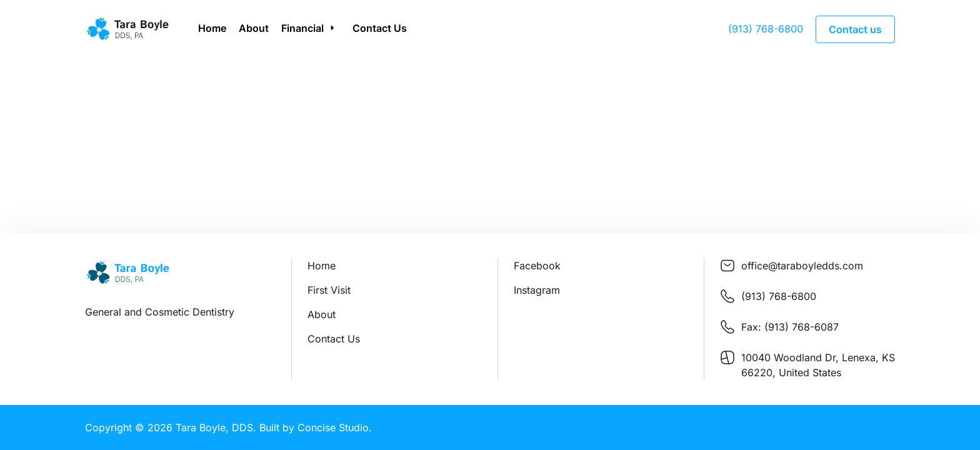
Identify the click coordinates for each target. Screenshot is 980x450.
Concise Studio (333, 427)
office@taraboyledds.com (802, 266)
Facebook (537, 266)
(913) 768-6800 (766, 29)
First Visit (329, 290)
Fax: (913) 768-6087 (790, 327)
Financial (302, 28)
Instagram (537, 290)
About (254, 28)
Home (212, 28)
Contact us (855, 29)
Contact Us (380, 28)
